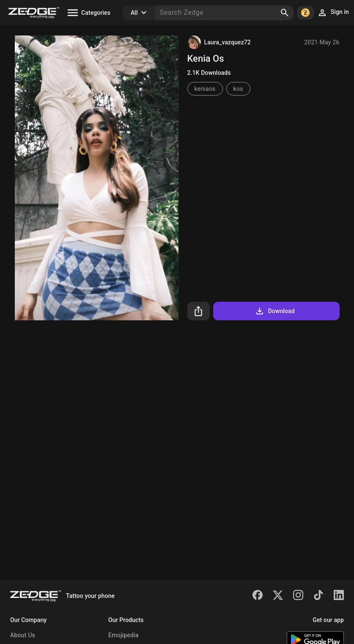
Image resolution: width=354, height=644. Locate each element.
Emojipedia (123, 635)
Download (275, 311)
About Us (23, 635)
